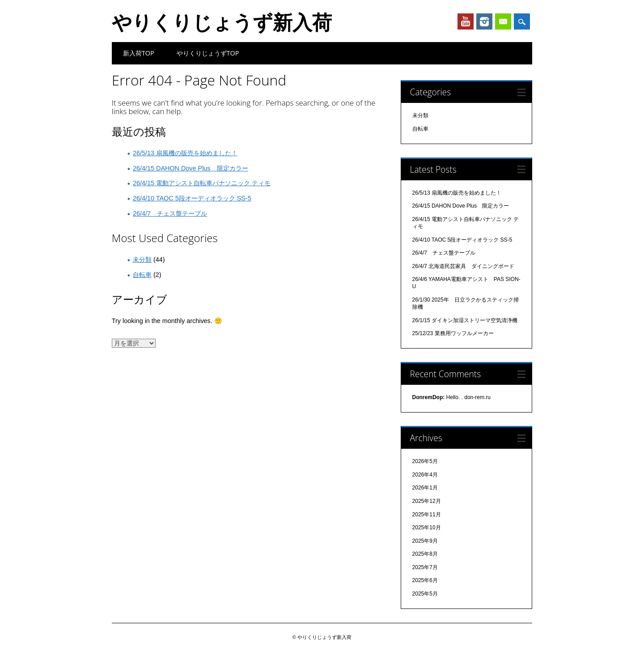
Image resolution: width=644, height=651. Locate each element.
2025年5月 (425, 594)
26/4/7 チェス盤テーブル (170, 213)
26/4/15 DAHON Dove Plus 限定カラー (191, 168)
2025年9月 (425, 541)
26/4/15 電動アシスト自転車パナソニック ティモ (202, 183)
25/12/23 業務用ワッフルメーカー (453, 333)
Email (503, 21)
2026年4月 (425, 475)
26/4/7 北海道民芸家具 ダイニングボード (464, 266)
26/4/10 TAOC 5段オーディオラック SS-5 (192, 198)
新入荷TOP (139, 53)
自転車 (142, 275)
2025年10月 (427, 528)
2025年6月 (425, 580)
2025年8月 (425, 554)
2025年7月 (425, 567)
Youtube (466, 21)
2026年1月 (425, 488)
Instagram (484, 21)
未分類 (142, 260)
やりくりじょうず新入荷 (222, 22)
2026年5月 (425, 461)
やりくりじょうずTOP (208, 53)
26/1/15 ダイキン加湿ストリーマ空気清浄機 (465, 320)
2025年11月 (427, 515)
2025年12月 (427, 501)
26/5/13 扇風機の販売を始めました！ (185, 153)
